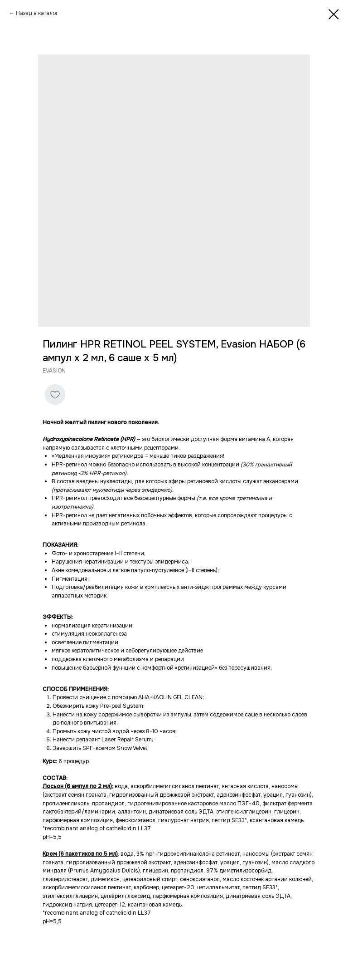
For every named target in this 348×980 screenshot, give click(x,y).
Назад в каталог (37, 13)
